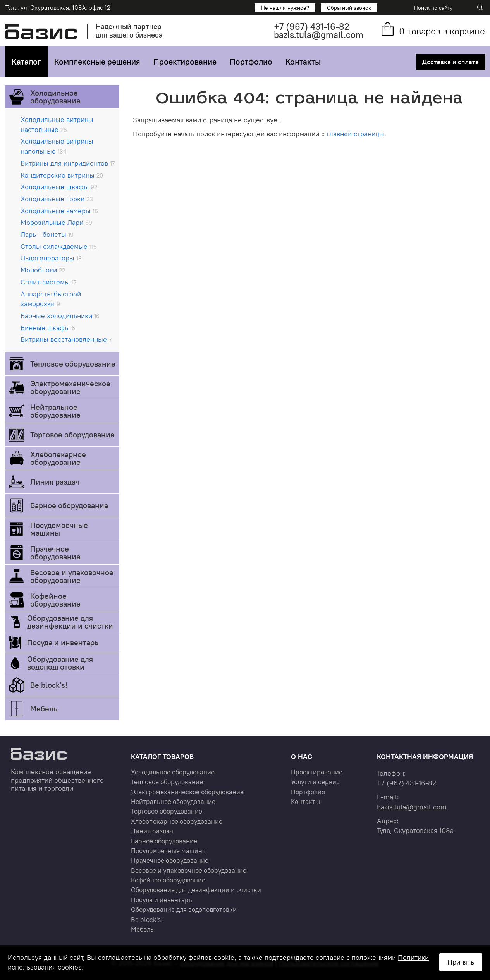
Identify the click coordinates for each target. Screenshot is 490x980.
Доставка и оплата (450, 62)
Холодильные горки (57, 199)
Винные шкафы (48, 328)
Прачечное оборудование (55, 553)
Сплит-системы (48, 282)
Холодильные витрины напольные (57, 146)
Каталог (26, 62)
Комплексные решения (97, 62)
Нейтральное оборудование (55, 411)
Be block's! (49, 685)
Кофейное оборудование (55, 600)
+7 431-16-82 (312, 27)
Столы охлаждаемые (58, 246)
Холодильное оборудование (55, 97)
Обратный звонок (349, 8)
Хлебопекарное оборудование (58, 458)
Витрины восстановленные (66, 339)
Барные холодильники (60, 316)
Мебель (44, 708)
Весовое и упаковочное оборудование (72, 576)
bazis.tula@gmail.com (319, 35)
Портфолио (251, 62)
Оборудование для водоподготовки (60, 663)
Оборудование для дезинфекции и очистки (70, 622)
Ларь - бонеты (47, 234)
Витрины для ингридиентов (68, 163)
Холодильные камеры (59, 211)
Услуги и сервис (315, 782)
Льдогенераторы (51, 258)
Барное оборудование (69, 505)
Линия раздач (55, 482)
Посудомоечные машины (59, 529)
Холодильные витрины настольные (57, 124)
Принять (461, 962)
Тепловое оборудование (73, 364)
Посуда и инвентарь (63, 642)
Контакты (303, 62)
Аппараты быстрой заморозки (51, 299)
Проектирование (185, 62)
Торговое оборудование (72, 434)
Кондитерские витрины (62, 175)
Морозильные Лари (56, 222)
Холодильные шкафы (59, 187)
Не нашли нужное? (285, 8)
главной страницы (355, 134)
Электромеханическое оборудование (70, 387)
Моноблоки (43, 270)
